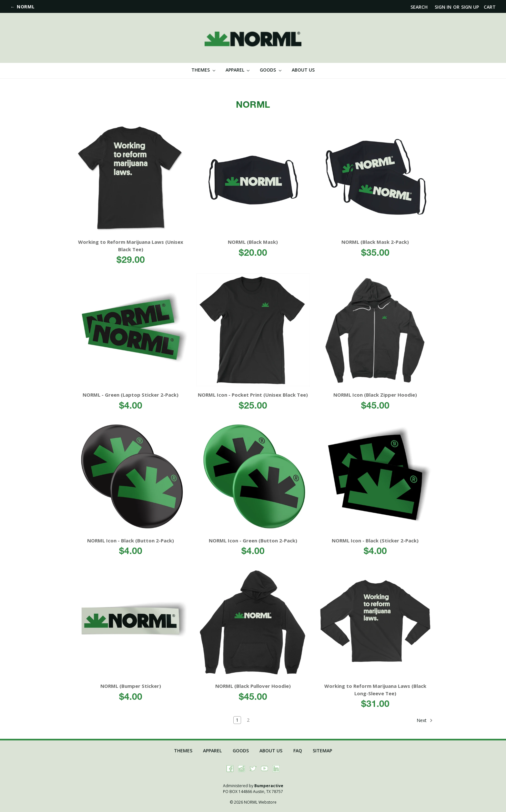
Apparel (238, 70)
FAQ (298, 751)
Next (425, 720)
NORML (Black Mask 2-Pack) (375, 242)
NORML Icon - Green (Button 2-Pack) (253, 540)
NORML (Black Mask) (253, 242)
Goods (271, 70)
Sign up (470, 7)
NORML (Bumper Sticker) (131, 686)
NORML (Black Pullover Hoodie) (253, 686)
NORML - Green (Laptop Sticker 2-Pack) (131, 395)
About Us (303, 70)
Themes (203, 70)
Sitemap (322, 751)
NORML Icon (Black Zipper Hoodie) (375, 395)
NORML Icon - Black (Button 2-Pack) (131, 540)
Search (419, 7)
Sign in (443, 7)
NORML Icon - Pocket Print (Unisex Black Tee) (253, 395)
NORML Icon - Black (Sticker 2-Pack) (375, 540)
